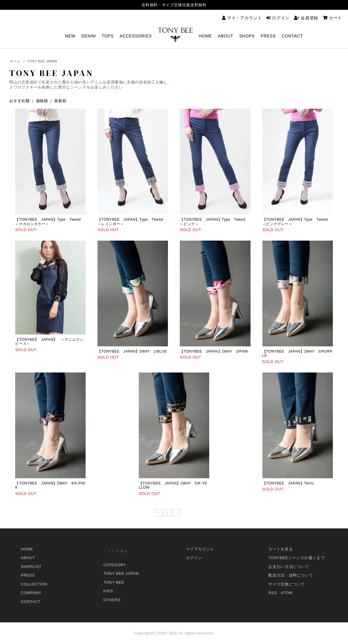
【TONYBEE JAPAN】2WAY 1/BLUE (132, 351)
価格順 (42, 101)
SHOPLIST (31, 567)
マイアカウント (200, 549)
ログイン (278, 18)
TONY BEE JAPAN (42, 61)
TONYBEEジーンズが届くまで (296, 558)
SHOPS (247, 36)
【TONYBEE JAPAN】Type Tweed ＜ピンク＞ (214, 222)
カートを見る (281, 549)
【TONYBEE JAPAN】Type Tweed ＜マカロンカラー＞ (50, 222)
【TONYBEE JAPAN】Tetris (292, 483)
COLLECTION (34, 584)
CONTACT (292, 36)
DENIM (89, 36)
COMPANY (31, 593)
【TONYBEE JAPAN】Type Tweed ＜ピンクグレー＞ (297, 222)
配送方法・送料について (291, 575)
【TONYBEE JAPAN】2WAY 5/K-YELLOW (173, 485)
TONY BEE (114, 582)
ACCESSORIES (136, 36)
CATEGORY (115, 565)
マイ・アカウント (242, 18)
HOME (206, 36)
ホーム (15, 61)
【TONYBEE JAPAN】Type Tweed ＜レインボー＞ (132, 222)
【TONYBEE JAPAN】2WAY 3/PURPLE (297, 353)
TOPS (108, 36)
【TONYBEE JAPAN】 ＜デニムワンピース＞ (49, 342)
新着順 (60, 101)
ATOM (287, 593)
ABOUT (225, 36)
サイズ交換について (287, 584)
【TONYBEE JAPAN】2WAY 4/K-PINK (50, 485)
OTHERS (112, 600)
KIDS (108, 591)
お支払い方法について (289, 567)
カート (332, 18)
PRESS (268, 36)
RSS (273, 593)
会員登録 (306, 18)
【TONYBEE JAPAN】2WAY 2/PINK (214, 351)
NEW (70, 36)
